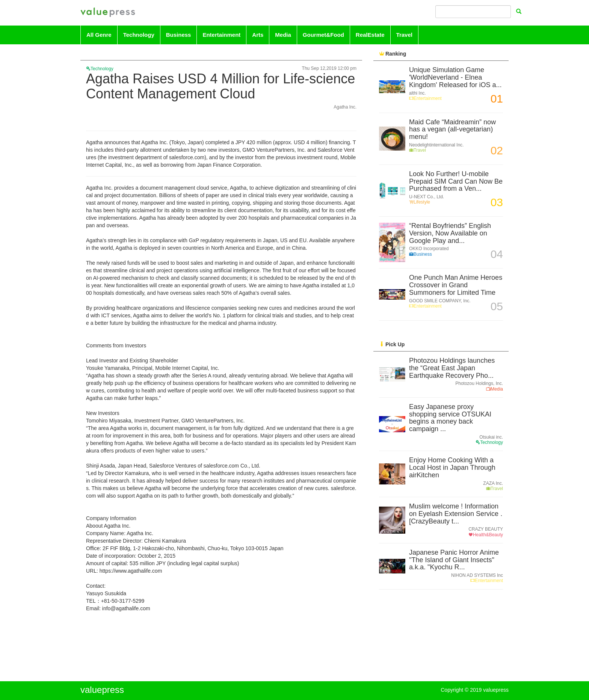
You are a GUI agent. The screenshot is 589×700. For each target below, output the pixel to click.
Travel (404, 35)
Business (179, 35)
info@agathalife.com (126, 608)
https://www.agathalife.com (131, 571)
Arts (258, 35)
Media (283, 35)
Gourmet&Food (323, 35)
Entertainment (221, 35)
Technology (139, 35)
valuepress (108, 13)
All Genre (99, 35)
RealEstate (370, 35)
